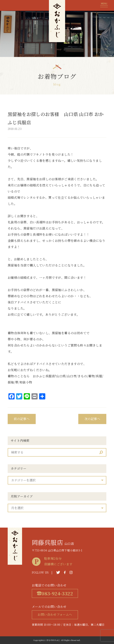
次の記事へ (92, 419)
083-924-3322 (55, 593)
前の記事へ (22, 419)
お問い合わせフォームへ (55, 614)
